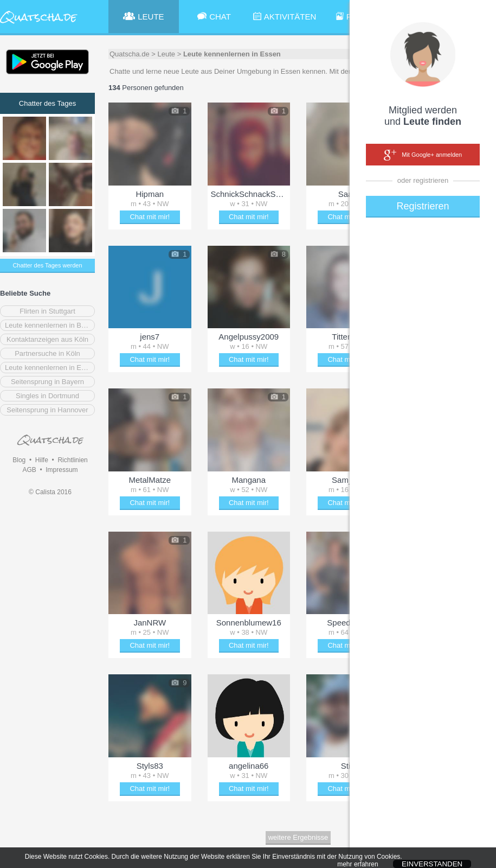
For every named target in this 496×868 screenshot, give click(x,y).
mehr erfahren (357, 864)
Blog (19, 460)
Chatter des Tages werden (47, 265)
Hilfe (42, 460)
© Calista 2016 (50, 492)
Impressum (62, 470)
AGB (29, 470)
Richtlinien (72, 460)
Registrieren (423, 206)
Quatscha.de (130, 54)
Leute (167, 54)
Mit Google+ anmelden (423, 155)
